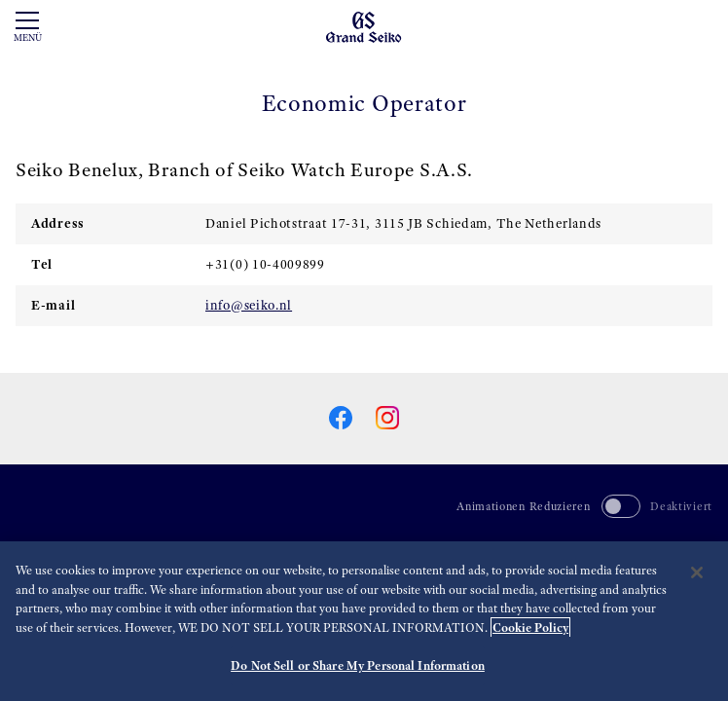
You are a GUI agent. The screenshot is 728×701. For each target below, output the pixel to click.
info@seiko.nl (249, 305)
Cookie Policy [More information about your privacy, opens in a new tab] (530, 627)
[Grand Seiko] (364, 26)
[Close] (697, 572)
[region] (364, 621)
